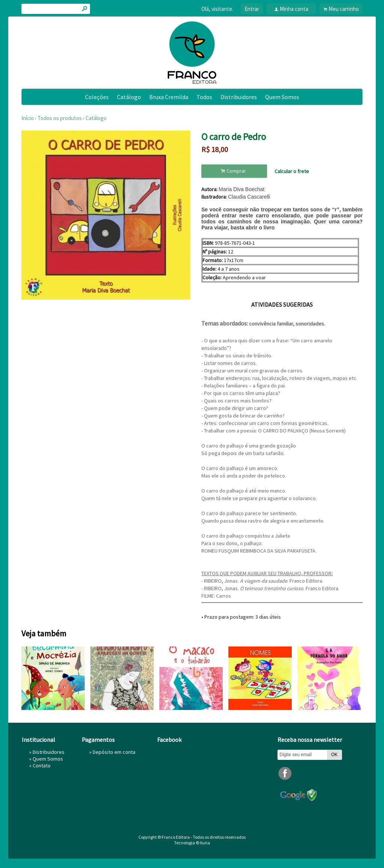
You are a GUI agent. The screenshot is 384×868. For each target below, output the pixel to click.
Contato (42, 766)
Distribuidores (239, 97)
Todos (204, 97)
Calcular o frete (292, 171)
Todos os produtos (60, 118)
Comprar (234, 171)
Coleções (97, 97)
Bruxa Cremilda (169, 97)
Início (28, 118)
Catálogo (129, 97)
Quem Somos (282, 97)
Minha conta (294, 9)
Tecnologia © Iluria (192, 843)
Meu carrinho (344, 9)
